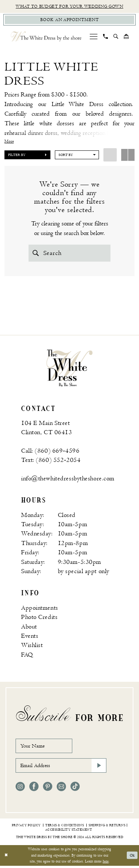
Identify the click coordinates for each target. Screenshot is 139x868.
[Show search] (116, 37)
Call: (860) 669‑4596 (50, 452)
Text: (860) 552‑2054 (51, 461)
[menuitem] (94, 37)
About (29, 628)
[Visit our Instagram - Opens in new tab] (20, 789)
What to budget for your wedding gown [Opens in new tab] (69, 6)
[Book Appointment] (69, 20)
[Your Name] (45, 747)
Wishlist (32, 646)
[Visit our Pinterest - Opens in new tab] (48, 789)
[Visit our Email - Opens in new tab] (61, 789)
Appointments (40, 609)
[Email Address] (61, 767)
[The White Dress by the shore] (46, 37)
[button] (94, 37)
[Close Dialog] (6, 858)
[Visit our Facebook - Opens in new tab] (34, 789)
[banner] (69, 369)
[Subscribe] (99, 767)
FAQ (27, 656)
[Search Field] (69, 253)
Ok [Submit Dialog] (132, 857)
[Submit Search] (36, 253)
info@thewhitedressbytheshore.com (68, 480)
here (106, 863)
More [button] (9, 142)
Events (30, 637)
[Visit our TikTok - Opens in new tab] (75, 789)
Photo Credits (39, 618)
